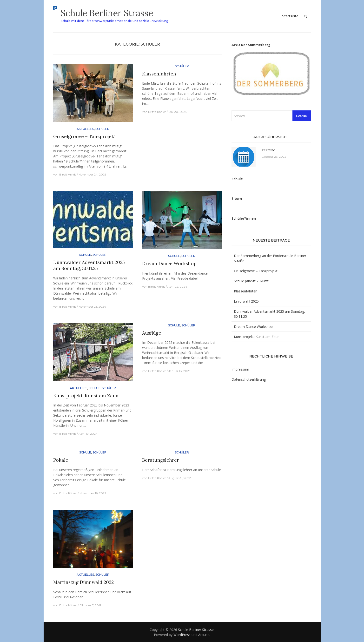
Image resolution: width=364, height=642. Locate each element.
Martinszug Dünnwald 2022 (83, 582)
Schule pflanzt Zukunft (251, 281)
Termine (268, 150)
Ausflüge (152, 333)
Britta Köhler (157, 112)
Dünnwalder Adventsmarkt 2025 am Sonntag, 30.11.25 (89, 265)
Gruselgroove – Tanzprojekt (85, 136)
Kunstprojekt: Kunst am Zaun (86, 396)
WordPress (182, 635)
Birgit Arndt (68, 174)
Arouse (204, 635)
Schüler (102, 129)
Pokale (61, 460)
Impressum (240, 369)
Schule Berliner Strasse (107, 13)
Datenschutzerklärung (249, 379)
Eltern (237, 199)
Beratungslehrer (161, 460)
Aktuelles (85, 129)
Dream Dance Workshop (169, 264)
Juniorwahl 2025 (246, 301)
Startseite (290, 16)
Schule (85, 255)
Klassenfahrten (159, 74)
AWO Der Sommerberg (251, 45)
